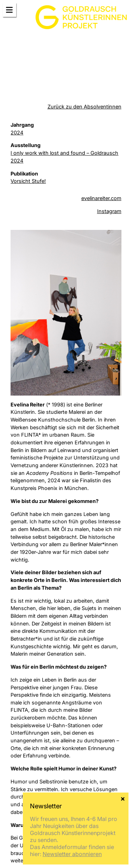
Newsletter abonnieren (72, 854)
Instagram (109, 211)
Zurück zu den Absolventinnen (84, 107)
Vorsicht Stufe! (28, 181)
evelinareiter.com (101, 198)
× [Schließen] (123, 798)
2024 (17, 132)
